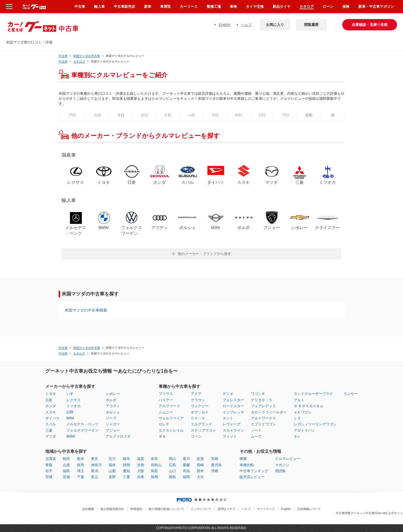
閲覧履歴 (311, 25)
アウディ (113, 406)
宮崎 (215, 459)
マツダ (51, 436)
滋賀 (140, 459)
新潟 (95, 471)
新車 (148, 7)
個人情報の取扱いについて (166, 509)
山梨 (112, 471)
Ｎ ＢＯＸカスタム (309, 406)
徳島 (172, 477)
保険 (346, 7)
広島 (172, 465)
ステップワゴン (203, 430)
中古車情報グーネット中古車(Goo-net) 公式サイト (369, 513)
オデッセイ (200, 412)
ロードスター (233, 406)
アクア (196, 394)
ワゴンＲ (258, 394)
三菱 (49, 430)
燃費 (243, 459)
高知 (186, 471)
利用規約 (136, 509)
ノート (256, 430)
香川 (186, 459)
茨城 (66, 477)
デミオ (228, 394)
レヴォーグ (232, 424)
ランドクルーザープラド (313, 394)
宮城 (49, 477)
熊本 (200, 471)
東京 (95, 459)
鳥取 (154, 471)
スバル (51, 424)
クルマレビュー (288, 459)
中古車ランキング (254, 471)
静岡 (126, 465)
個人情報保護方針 (112, 509)
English (225, 25)
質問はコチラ (227, 509)
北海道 (51, 459)
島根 (154, 477)
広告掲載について (309, 509)
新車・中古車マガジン (376, 7)
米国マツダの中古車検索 (86, 310)
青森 (49, 465)
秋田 (66, 459)
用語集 (280, 471)
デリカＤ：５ (262, 400)
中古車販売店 (124, 7)
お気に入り (275, 25)
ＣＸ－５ (198, 418)
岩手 (49, 471)
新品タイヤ (282, 7)
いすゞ (72, 394)
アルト (299, 400)
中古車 (63, 56)
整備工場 (214, 7)
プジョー (113, 430)
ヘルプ (246, 25)
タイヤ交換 (255, 7)
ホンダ (51, 406)
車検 (233, 7)
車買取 (165, 7)
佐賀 (200, 459)
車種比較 (247, 465)
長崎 (200, 465)
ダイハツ (52, 418)
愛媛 (186, 465)
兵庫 (140, 477)
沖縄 (215, 471)
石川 (112, 459)
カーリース (189, 7)
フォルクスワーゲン (82, 430)
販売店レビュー (252, 477)
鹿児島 (216, 465)
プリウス (166, 394)
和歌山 (156, 465)
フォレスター (233, 400)
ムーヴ (256, 436)
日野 (70, 412)
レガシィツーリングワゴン (315, 424)
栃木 (81, 459)
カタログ (307, 7)
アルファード (169, 406)
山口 (172, 471)
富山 (95, 477)
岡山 (172, 459)
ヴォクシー (200, 406)
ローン (328, 7)
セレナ (164, 424)
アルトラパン (304, 430)
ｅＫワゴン (303, 412)
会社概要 (88, 509)
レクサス (74, 400)
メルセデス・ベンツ (82, 424)
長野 (112, 477)
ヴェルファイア (171, 418)
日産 (49, 400)
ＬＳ (297, 418)
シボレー (113, 394)
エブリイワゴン (263, 424)
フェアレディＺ (263, 406)
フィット (230, 436)
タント (228, 418)
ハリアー (166, 400)
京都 (140, 465)
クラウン (198, 400)
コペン (196, 436)
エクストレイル (171, 430)
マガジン (282, 465)
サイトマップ (266, 509)
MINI (70, 418)
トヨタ (51, 394)
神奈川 (96, 465)
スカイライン (233, 430)
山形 (66, 465)
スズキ (51, 412)
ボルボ (111, 400)
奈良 (154, 459)
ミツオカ (74, 406)
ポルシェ (113, 412)
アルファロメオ (118, 436)
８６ (162, 436)
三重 (126, 477)
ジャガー (113, 424)
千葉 (81, 477)
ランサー (351, 394)
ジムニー (166, 412)
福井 (112, 465)
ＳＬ (297, 436)
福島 (66, 471)
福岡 (186, 477)
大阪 (140, 471)
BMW (71, 436)
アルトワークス (263, 418)
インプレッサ (233, 412)
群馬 (81, 465)
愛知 (126, 471)
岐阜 (126, 459)
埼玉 (81, 471)
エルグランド (201, 424)
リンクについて (201, 509)
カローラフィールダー (269, 412)
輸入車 (99, 7)
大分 (200, 477)
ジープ (111, 418)
